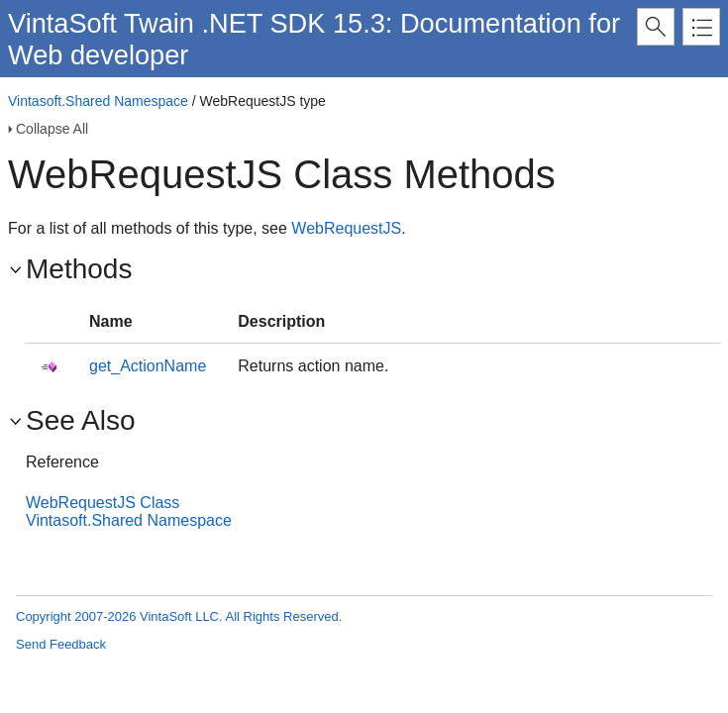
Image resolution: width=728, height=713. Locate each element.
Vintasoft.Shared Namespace (98, 101)
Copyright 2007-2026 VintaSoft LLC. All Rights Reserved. (179, 616)
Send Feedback (61, 644)
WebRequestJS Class (103, 503)
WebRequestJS (346, 228)
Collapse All (52, 129)
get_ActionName (148, 366)
